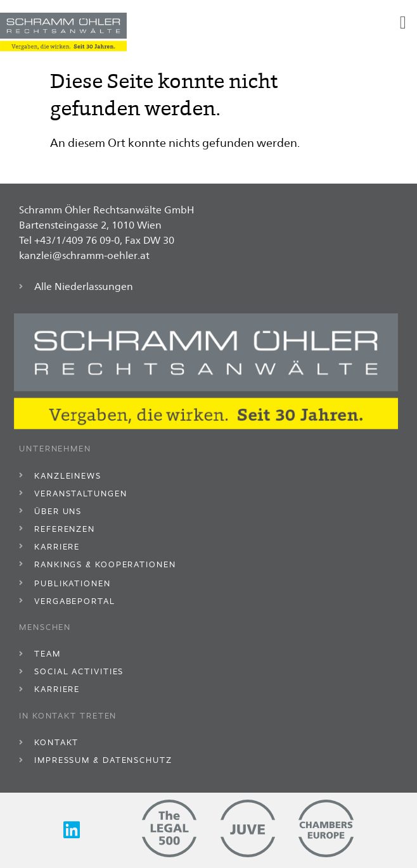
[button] (403, 23)
